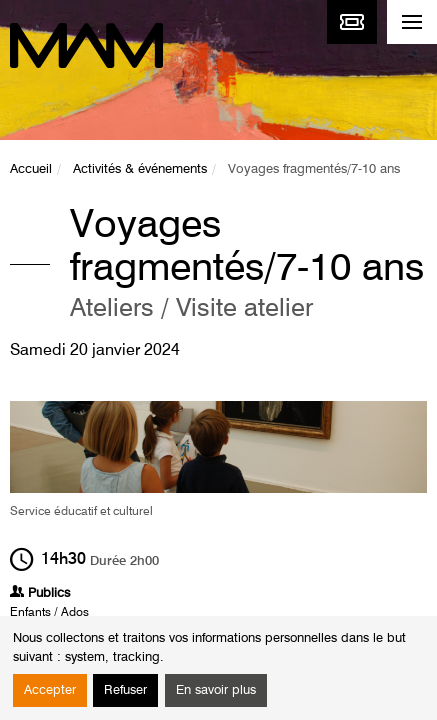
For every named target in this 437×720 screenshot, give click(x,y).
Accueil (31, 169)
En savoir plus (216, 690)
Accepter (50, 690)
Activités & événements (140, 169)
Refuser (125, 690)
